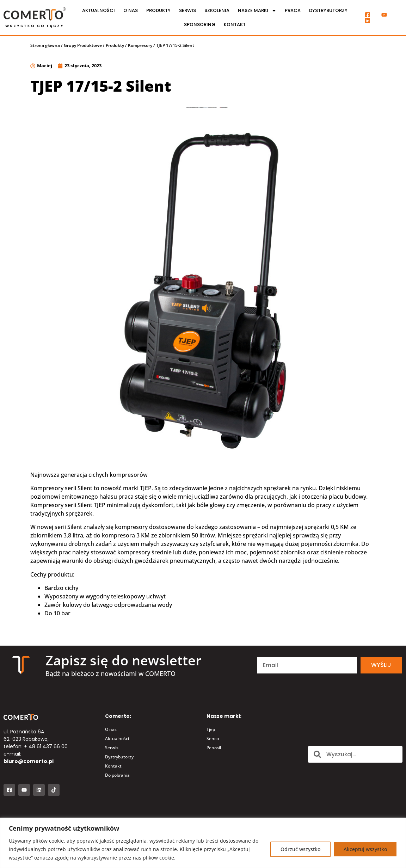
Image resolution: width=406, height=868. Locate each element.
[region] (203, 843)
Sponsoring (200, 24)
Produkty (158, 10)
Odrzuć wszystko (300, 849)
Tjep (211, 729)
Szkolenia (217, 10)
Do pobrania (117, 775)
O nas (131, 10)
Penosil (214, 748)
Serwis (187, 10)
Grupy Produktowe (83, 45)
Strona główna (45, 45)
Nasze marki (257, 11)
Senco (213, 738)
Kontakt (235, 24)
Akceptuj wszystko (365, 849)
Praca (293, 10)
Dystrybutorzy (328, 10)
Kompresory (140, 45)
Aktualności (99, 10)
